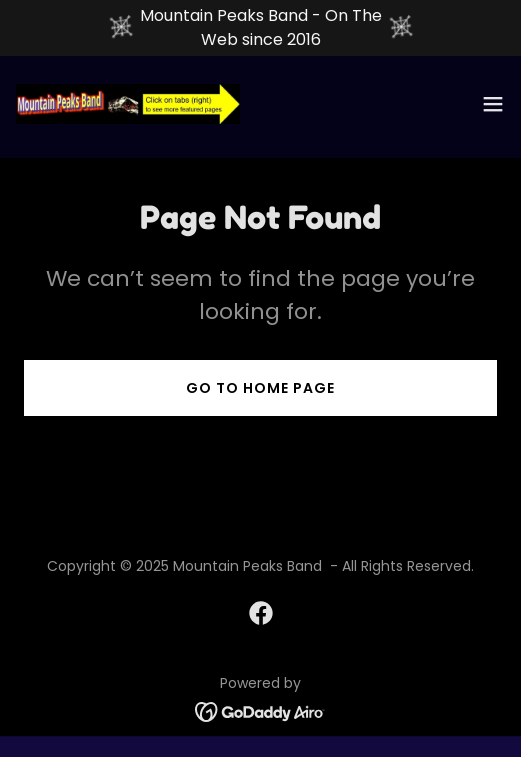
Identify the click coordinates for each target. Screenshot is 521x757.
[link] (128, 104)
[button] (493, 104)
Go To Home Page (260, 388)
